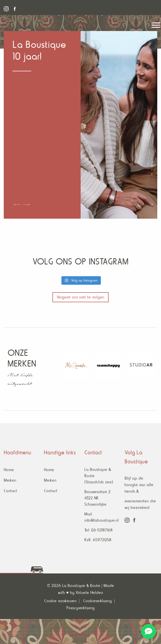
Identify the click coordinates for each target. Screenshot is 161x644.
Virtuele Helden (89, 593)
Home (9, 470)
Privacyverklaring (80, 608)
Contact (10, 491)
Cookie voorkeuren (60, 601)
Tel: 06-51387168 (98, 530)
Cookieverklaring (97, 601)
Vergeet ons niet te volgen (80, 297)
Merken (10, 480)
